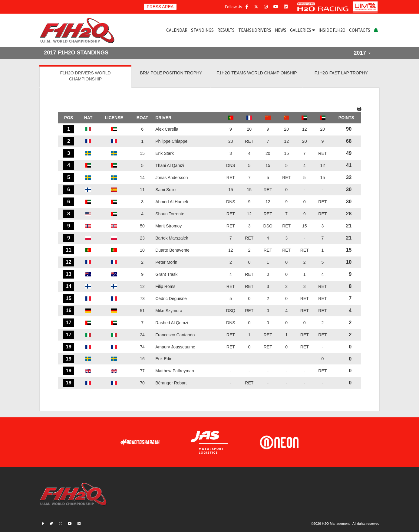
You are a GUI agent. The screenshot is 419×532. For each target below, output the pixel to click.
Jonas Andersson (172, 178)
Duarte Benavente (172, 250)
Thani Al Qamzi (170, 165)
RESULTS (226, 30)
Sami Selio (165, 190)
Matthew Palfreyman (175, 371)
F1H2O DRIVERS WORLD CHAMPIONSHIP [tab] (85, 76)
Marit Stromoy (168, 226)
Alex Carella (167, 129)
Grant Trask (166, 274)
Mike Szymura (169, 311)
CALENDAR (177, 30)
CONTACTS (360, 30)
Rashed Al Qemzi (172, 323)
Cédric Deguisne (171, 299)
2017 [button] (362, 53)
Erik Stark (165, 153)
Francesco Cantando (175, 335)
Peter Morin (166, 262)
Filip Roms (165, 286)
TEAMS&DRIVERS (255, 30)
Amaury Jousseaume (175, 347)
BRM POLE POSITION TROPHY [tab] (171, 73)
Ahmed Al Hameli (172, 202)
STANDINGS (202, 30)
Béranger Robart (171, 383)
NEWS (281, 30)
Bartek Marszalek (172, 238)
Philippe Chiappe (171, 141)
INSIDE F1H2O (332, 30)
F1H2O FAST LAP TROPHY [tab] (341, 73)
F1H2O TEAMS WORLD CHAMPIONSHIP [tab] (257, 73)
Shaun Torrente (170, 214)
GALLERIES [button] (302, 30)
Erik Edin (164, 359)
